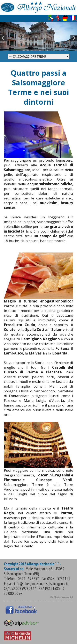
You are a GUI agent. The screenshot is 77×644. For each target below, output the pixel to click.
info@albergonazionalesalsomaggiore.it (41, 584)
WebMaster (61, 597)
